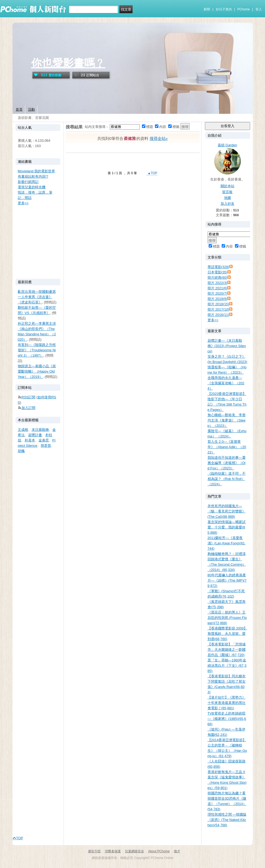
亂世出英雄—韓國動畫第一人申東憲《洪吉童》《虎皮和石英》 (37, 297)
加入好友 (228, 204)
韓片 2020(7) (217, 293)
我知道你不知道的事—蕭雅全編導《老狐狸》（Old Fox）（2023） (227, 463)
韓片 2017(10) (218, 309)
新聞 (207, 9)
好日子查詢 (224, 9)
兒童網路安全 (134, 851)
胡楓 (21, 451)
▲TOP (152, 173)
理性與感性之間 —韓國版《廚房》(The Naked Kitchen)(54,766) (227, 820)
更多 (213, 320)
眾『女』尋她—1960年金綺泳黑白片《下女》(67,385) (227, 665)
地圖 (228, 198)
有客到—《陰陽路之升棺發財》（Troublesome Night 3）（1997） (37, 350)
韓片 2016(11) (218, 315)
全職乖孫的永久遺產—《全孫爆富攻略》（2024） (226, 383)
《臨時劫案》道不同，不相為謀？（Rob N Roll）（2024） (227, 479)
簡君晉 (46, 446)
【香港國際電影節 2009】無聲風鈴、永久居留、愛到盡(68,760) (228, 634)
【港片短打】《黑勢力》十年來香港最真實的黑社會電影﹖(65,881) (227, 703)
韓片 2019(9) (217, 299)
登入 (259, 9)
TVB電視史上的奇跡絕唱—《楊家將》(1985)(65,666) (227, 719)
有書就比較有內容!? (33, 176)
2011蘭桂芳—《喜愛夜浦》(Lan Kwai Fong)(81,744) (227, 543)
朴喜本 (30, 440)
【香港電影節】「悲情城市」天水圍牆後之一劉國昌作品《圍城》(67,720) (227, 650)
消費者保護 (113, 851)
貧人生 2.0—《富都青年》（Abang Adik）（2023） (227, 447)
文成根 (23, 430)
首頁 (19, 109)
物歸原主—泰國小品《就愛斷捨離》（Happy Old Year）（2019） (37, 371)
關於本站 (228, 186)
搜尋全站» (159, 138)
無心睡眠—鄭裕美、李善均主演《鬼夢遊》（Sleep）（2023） (227, 420)
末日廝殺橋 (40, 430)
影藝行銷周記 (28, 182)
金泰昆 (44, 440)
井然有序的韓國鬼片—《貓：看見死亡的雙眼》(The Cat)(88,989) (227, 511)
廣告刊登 (94, 851)
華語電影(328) (218, 267)
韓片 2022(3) (217, 283)
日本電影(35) (218, 272)
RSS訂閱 (29, 397)
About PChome (159, 851)
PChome (244, 9)
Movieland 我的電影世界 (37, 171)
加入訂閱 (28, 408)
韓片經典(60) (218, 277)
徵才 (177, 851)
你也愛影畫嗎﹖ (68, 63)
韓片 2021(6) (217, 288)
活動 (31, 109)
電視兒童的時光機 (32, 187)
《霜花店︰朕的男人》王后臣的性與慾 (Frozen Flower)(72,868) (227, 618)
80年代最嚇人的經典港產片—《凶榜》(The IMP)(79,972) (227, 580)
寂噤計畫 (35, 435)
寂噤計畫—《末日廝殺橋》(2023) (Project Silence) (227, 346)
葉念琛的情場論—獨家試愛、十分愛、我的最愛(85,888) (227, 527)
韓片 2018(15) (218, 304)
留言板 (227, 192)
